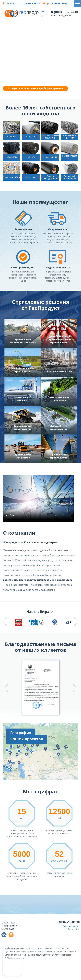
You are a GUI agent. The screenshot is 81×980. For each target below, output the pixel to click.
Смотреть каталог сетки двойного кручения (35, 88)
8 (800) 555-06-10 (65, 12)
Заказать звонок (31, 3)
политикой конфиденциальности (50, 978)
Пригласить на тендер (55, 3)
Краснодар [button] (10, 3)
